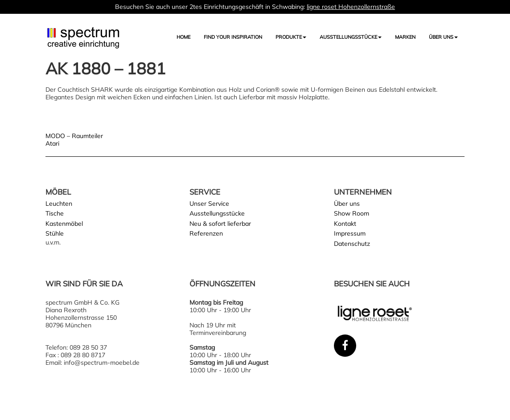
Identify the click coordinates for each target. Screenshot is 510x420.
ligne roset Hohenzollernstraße (351, 7)
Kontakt (345, 224)
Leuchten (59, 204)
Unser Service (209, 204)
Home (183, 37)
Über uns (443, 37)
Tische (55, 213)
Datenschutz (352, 244)
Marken (405, 37)
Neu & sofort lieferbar (220, 224)
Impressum (350, 233)
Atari (52, 143)
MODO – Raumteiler (74, 136)
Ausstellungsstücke (217, 213)
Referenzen (206, 233)
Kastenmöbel (64, 224)
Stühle (55, 233)
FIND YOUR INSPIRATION (233, 37)
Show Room (352, 213)
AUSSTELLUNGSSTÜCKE (351, 37)
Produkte (291, 37)
